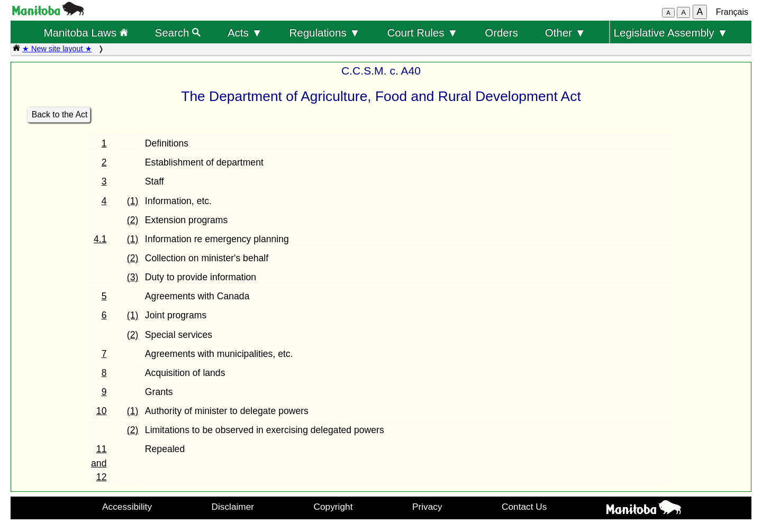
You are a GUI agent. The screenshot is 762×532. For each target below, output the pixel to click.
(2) (133, 220)
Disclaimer (233, 507)
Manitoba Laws (85, 33)
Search (178, 33)
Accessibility (127, 507)
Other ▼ (565, 33)
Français (732, 12)
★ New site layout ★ (57, 49)
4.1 (100, 239)
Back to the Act (60, 114)
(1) (133, 201)
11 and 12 (99, 463)
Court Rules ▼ (422, 33)
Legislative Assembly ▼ (671, 33)
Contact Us (524, 507)
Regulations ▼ (325, 33)
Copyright (333, 507)
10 (102, 411)
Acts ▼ (245, 33)
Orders (501, 33)
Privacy (427, 507)
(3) (133, 277)
